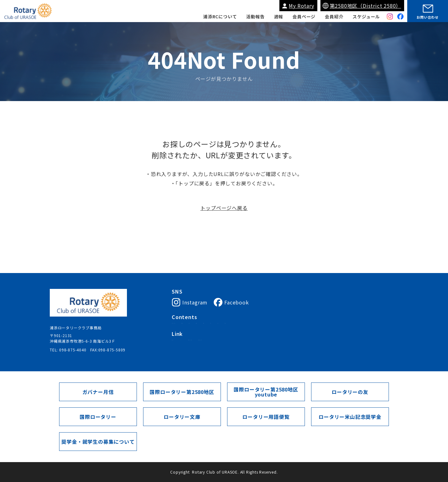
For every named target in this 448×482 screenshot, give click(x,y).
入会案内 (264, 326)
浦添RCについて (220, 16)
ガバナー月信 (98, 392)
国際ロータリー (186, 348)
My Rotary (301, 6)
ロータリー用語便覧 (266, 417)
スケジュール (366, 16)
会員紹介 (334, 16)
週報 (279, 16)
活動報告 (255, 16)
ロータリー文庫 (182, 417)
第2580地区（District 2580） (366, 6)
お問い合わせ (428, 17)
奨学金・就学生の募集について (98, 442)
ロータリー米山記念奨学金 (350, 417)
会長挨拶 (242, 326)
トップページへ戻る (224, 210)
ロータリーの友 (350, 392)
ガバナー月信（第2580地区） (314, 348)
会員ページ (304, 16)
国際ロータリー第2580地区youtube (266, 392)
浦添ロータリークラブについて (200, 326)
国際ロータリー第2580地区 (256, 348)
